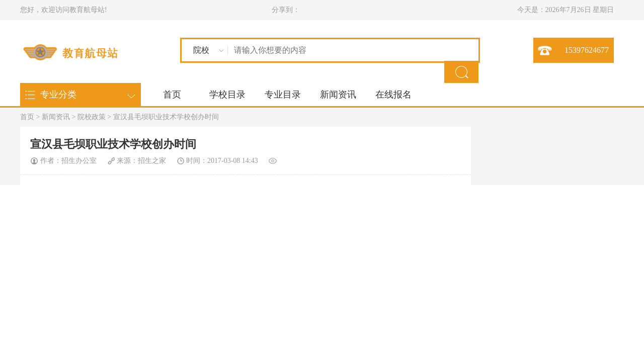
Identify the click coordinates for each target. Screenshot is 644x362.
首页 (172, 95)
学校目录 (227, 95)
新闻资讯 (338, 95)
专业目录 (283, 95)
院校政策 (92, 117)
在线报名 (393, 95)
